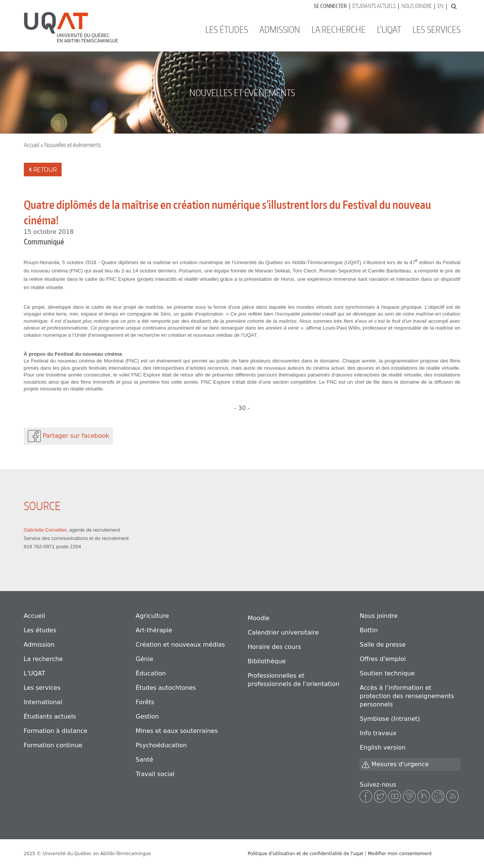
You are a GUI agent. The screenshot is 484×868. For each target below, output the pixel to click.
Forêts (145, 702)
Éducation (151, 673)
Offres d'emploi (383, 659)
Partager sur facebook (68, 436)
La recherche (339, 29)
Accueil (32, 145)
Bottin (369, 630)
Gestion (147, 716)
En (441, 6)
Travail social (155, 774)
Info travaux (378, 733)
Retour (43, 170)
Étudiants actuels (374, 6)
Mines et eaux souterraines (177, 731)
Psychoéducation (161, 745)
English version (382, 747)
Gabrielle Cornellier (45, 530)
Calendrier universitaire (283, 632)
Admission (280, 29)
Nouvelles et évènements (73, 145)
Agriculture (152, 616)
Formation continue (53, 745)
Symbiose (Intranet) (390, 719)
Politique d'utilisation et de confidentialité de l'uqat (306, 854)
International (43, 702)
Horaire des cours (274, 647)
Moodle (259, 618)
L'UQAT (389, 29)
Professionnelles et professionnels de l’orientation (294, 680)
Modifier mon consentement (400, 854)
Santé (144, 760)
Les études (227, 29)
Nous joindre (417, 6)
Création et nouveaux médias (180, 645)
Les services (437, 29)
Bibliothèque (267, 661)
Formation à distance (56, 731)
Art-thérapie (154, 630)
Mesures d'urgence (395, 765)
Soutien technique (387, 673)
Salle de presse (383, 645)
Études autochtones (166, 688)
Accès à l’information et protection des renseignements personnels (407, 696)
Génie (145, 659)
